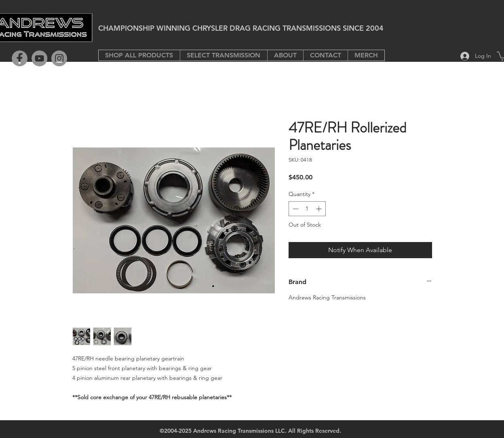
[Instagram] (59, 58)
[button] (224, 55)
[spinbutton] (307, 209)
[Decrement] (295, 209)
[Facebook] (20, 58)
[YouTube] (39, 58)
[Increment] (319, 209)
